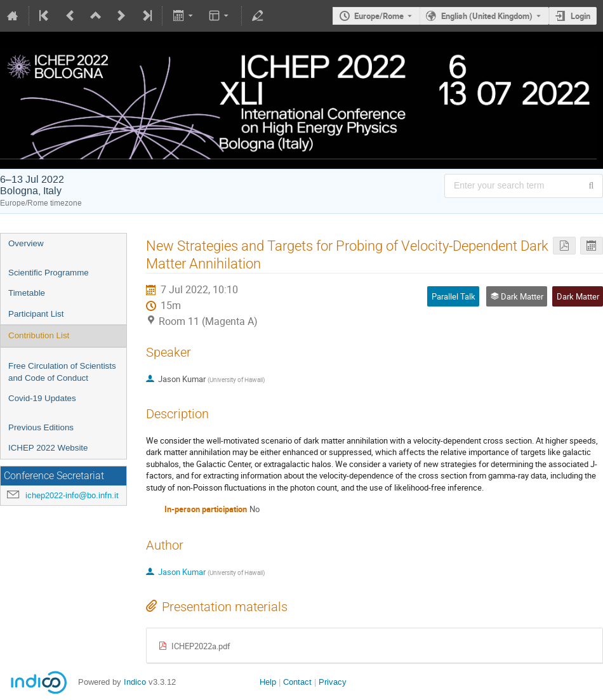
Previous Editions (41, 427)
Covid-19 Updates (42, 398)
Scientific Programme (49, 273)
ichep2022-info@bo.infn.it (72, 495)
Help (268, 682)
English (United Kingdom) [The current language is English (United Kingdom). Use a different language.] (487, 16)
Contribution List (39, 335)
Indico (135, 682)
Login (580, 16)
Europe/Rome (379, 16)
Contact (297, 682)
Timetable (27, 293)
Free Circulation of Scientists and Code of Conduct (62, 372)
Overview (26, 243)
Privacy (333, 682)
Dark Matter (578, 296)
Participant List (36, 314)
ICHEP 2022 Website (48, 448)
